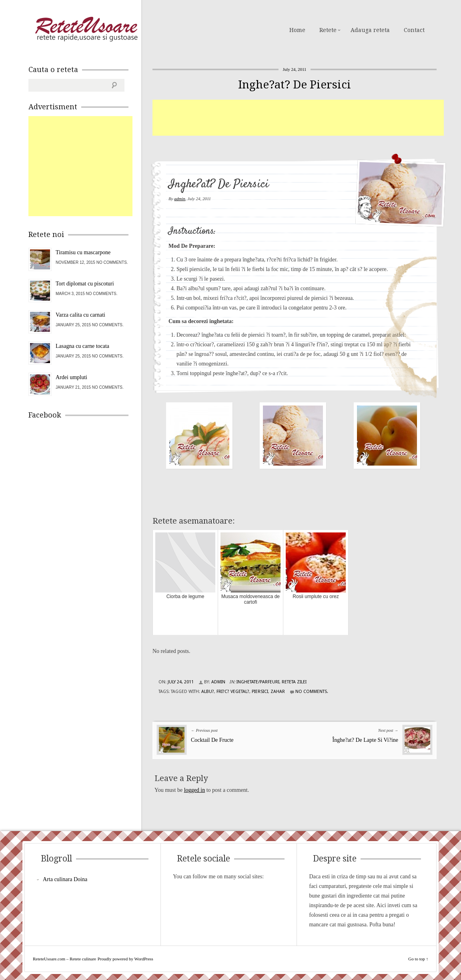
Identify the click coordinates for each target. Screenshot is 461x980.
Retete (328, 30)
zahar (278, 692)
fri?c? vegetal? (233, 692)
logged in (195, 790)
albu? (208, 692)
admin (180, 199)
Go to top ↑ (418, 959)
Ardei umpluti (71, 377)
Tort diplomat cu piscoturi (85, 284)
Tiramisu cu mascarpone (83, 252)
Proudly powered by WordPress (125, 959)
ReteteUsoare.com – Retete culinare (86, 29)
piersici (260, 692)
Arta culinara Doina (65, 879)
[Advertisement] (298, 118)
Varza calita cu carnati (80, 315)
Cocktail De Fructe (212, 740)
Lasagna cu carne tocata (82, 346)
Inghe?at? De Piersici (295, 85)
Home (297, 30)
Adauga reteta (370, 30)
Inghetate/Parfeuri (258, 682)
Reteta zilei (294, 682)
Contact (414, 30)
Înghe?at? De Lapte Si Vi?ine (366, 740)
